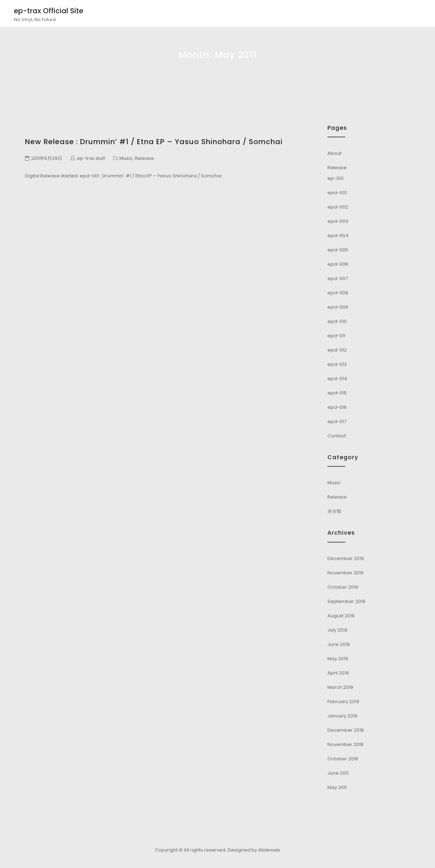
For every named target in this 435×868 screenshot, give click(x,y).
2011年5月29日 (47, 158)
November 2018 (345, 744)
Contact (337, 436)
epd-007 (338, 278)
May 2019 (338, 659)
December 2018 (346, 730)
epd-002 (338, 207)
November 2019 (345, 573)
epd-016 (337, 407)
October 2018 (343, 759)
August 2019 (341, 616)
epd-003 (338, 221)
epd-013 (337, 364)
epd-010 (337, 321)
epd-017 (337, 421)
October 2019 (343, 587)
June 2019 (339, 644)
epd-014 (337, 379)
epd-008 (338, 293)
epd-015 (337, 393)
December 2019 (346, 558)
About (334, 153)
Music (126, 158)
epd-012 (337, 350)
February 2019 (343, 702)
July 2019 (337, 630)
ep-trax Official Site (49, 11)
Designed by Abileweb (254, 850)
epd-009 (338, 307)
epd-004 (338, 236)
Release (144, 158)
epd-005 (338, 250)
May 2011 (337, 787)
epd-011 (336, 336)
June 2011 (338, 773)
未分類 (334, 511)
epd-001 (337, 193)
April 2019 (338, 673)
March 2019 (340, 687)
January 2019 (342, 716)
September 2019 (346, 601)
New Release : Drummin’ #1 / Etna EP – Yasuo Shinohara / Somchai (154, 142)
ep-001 (335, 178)
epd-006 (338, 264)
